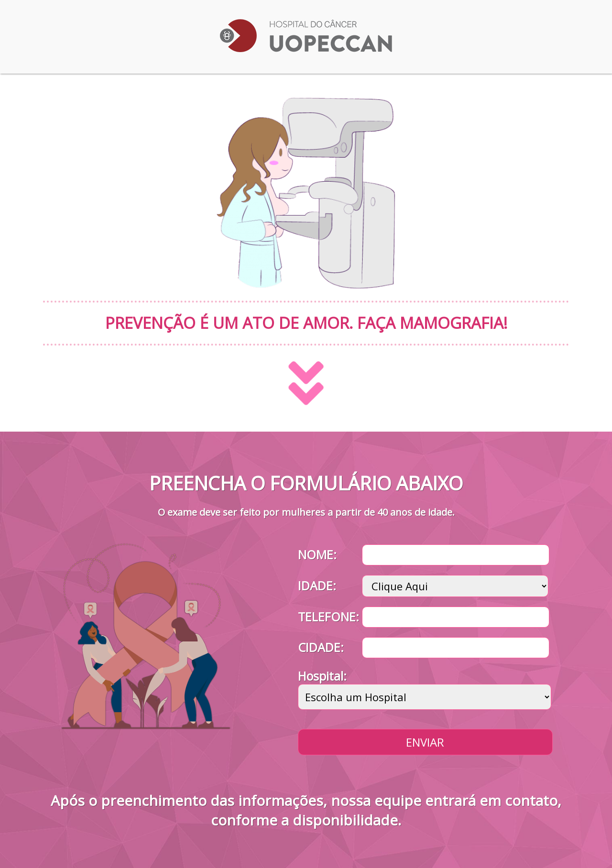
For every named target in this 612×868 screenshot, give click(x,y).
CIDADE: (321, 647)
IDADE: (317, 586)
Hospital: (322, 676)
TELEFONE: (328, 617)
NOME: (317, 554)
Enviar (425, 742)
